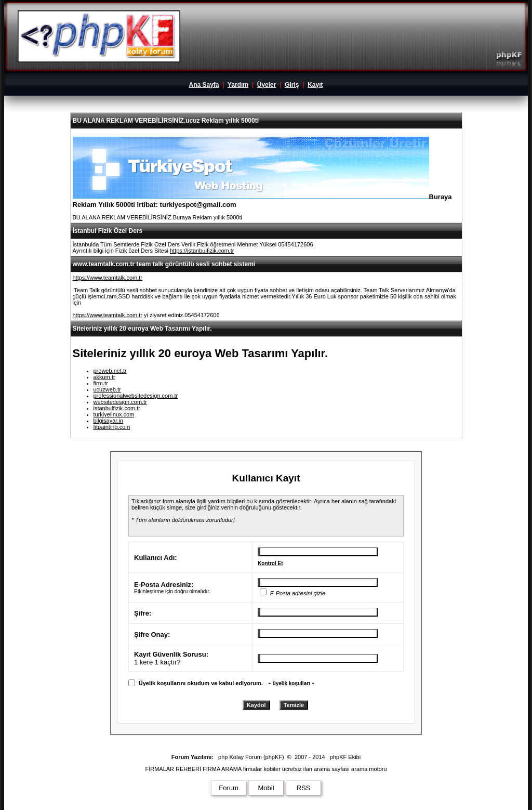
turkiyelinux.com (114, 414)
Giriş (292, 85)
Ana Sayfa (204, 85)
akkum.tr (104, 377)
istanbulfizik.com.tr (117, 408)
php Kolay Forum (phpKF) (251, 757)
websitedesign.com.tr (120, 402)
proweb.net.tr (110, 371)
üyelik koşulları (291, 683)
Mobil (266, 788)
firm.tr (101, 383)
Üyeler (267, 85)
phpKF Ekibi (345, 757)
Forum (229, 788)
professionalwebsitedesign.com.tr (136, 396)
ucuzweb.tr (107, 389)
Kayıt (315, 85)
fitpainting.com (112, 427)
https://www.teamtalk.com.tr (108, 278)
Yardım (238, 85)
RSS (304, 788)
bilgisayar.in (108, 421)
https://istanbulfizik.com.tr (202, 251)
